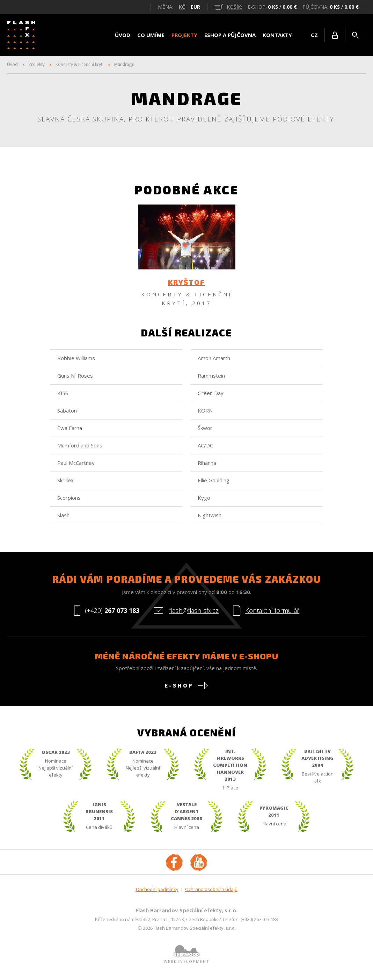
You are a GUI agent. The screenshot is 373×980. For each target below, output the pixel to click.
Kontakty (277, 35)
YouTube (199, 864)
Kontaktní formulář (272, 612)
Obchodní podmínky (157, 891)
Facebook (174, 864)
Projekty (184, 35)
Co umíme (151, 35)
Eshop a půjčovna (230, 35)
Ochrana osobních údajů (211, 891)
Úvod (123, 35)
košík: (228, 7)
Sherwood (186, 953)
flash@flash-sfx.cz (194, 612)
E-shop (179, 688)
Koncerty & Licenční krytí (79, 64)
